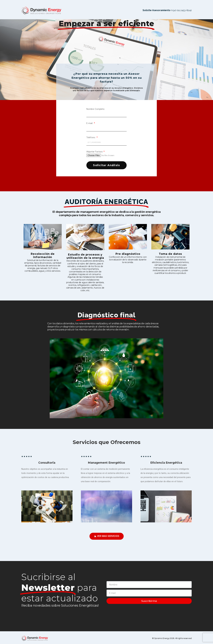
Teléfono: (91, 136)
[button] (107, 535)
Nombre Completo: (96, 107)
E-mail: (90, 122)
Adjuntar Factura (95, 150)
